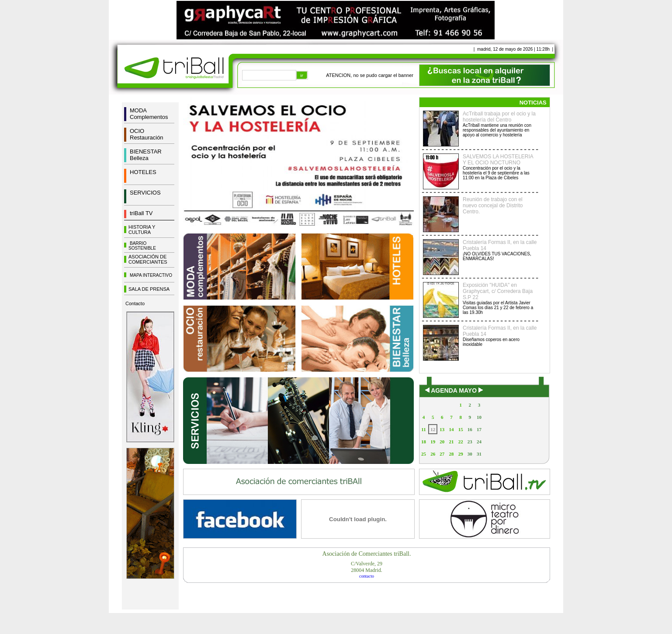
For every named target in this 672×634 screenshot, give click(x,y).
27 (442, 454)
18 (424, 442)
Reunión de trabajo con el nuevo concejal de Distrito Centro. (493, 206)
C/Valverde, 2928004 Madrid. (367, 567)
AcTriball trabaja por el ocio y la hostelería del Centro (499, 117)
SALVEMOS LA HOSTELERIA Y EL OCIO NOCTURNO (498, 160)
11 (423, 429)
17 (479, 429)
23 (470, 442)
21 (451, 442)
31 (479, 454)
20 (442, 442)
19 (433, 442)
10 (479, 417)
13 (442, 429)
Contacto (135, 303)
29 (461, 454)
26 (433, 454)
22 (461, 442)
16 (470, 429)
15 (461, 429)
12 (433, 429)
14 (451, 429)
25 (424, 454)
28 (451, 454)
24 (479, 442)
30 (470, 454)
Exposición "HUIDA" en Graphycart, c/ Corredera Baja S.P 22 (498, 291)
